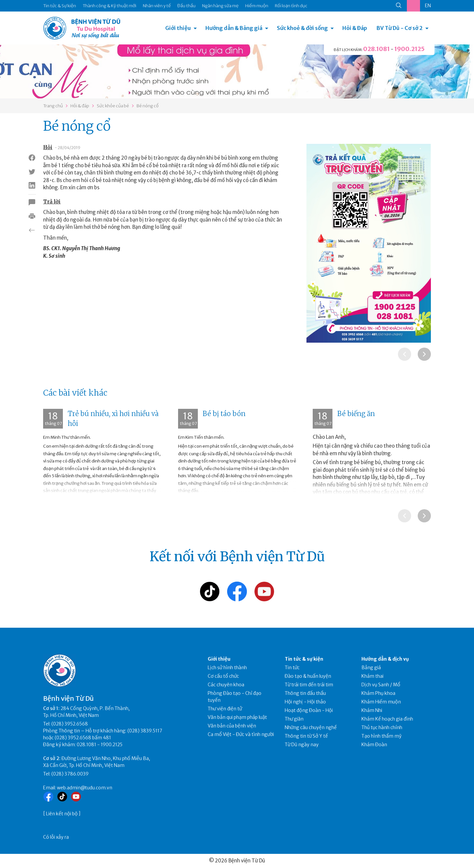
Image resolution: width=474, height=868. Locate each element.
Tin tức (292, 668)
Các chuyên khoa (226, 685)
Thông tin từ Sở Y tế (306, 736)
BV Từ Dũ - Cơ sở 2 (400, 28)
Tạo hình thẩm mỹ (382, 736)
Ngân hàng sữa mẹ (220, 6)
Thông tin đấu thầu (305, 693)
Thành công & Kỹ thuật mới (109, 6)
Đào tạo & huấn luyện (308, 676)
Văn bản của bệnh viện (232, 726)
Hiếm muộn (257, 6)
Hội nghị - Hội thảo (305, 702)
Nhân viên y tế (157, 6)
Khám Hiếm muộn (381, 702)
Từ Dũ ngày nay (302, 745)
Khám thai (372, 676)
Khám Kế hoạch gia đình (387, 719)
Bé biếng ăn (356, 414)
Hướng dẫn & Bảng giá (234, 28)
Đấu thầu (186, 6)
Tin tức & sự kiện (304, 659)
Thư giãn (294, 719)
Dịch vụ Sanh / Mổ (381, 685)
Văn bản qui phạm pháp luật (237, 717)
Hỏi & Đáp (355, 28)
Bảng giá (371, 668)
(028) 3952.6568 (70, 724)
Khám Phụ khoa (378, 693)
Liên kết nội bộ (62, 814)
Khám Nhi (372, 710)
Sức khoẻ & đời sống (302, 28)
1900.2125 (409, 49)
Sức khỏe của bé (113, 106)
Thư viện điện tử (225, 709)
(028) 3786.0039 (70, 774)
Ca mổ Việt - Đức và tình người (241, 734)
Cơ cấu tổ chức (223, 676)
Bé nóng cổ (148, 106)
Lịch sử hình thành (227, 668)
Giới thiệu (178, 28)
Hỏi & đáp (80, 106)
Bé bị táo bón (224, 414)
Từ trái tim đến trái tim (309, 685)
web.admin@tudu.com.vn (85, 788)
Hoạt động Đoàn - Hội (309, 710)
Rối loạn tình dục (291, 6)
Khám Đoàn (374, 745)
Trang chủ (53, 106)
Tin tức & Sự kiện (60, 6)
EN (428, 6)
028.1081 (376, 49)
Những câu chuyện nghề (311, 727)
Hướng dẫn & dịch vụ (385, 659)
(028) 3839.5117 (145, 731)
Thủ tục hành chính (382, 727)
